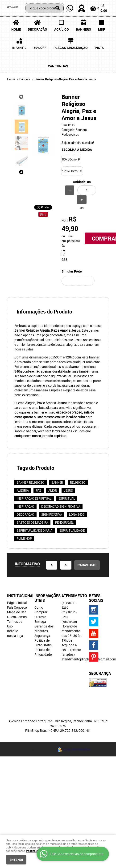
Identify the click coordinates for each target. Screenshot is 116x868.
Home (16, 29)
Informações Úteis (45, 598)
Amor (53, 490)
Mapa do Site (17, 612)
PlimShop (24, 538)
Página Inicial (17, 603)
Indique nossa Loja (15, 633)
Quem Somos (17, 617)
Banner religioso (31, 482)
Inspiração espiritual (34, 498)
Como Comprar (41, 610)
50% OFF (40, 48)
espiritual (67, 498)
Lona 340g (77, 514)
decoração (25, 514)
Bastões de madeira (32, 522)
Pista (99, 48)
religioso (78, 482)
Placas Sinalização (71, 48)
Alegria (23, 490)
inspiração (25, 506)
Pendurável (64, 522)
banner (57, 482)
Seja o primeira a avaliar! (78, 143)
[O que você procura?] (58, 8)
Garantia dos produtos (44, 629)
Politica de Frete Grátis (43, 643)
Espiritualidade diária (35, 530)
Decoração (37, 29)
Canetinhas (58, 66)
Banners (83, 29)
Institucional (17, 596)
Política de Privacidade (43, 652)
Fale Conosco (17, 607)
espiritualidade (72, 530)
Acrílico (62, 29)
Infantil (19, 48)
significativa (52, 514)
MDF (101, 29)
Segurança (42, 636)
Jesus (68, 490)
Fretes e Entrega (40, 619)
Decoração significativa (61, 506)
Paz (39, 490)
